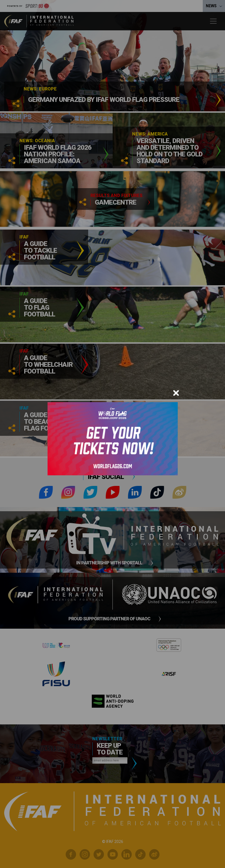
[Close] (176, 393)
